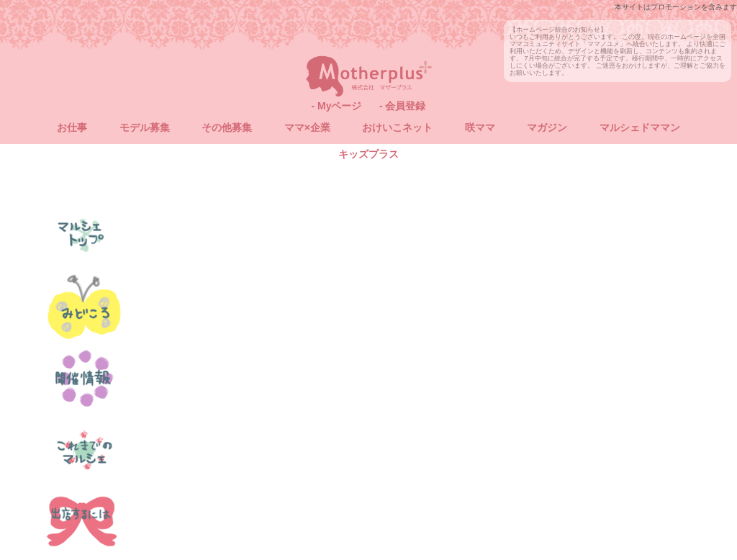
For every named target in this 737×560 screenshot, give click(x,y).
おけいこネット (397, 127)
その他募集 (227, 127)
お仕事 (72, 127)
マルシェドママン (640, 127)
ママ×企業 (307, 127)
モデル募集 (145, 127)
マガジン (547, 127)
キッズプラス (368, 154)
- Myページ (336, 106)
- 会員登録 (403, 106)
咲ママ (480, 127)
